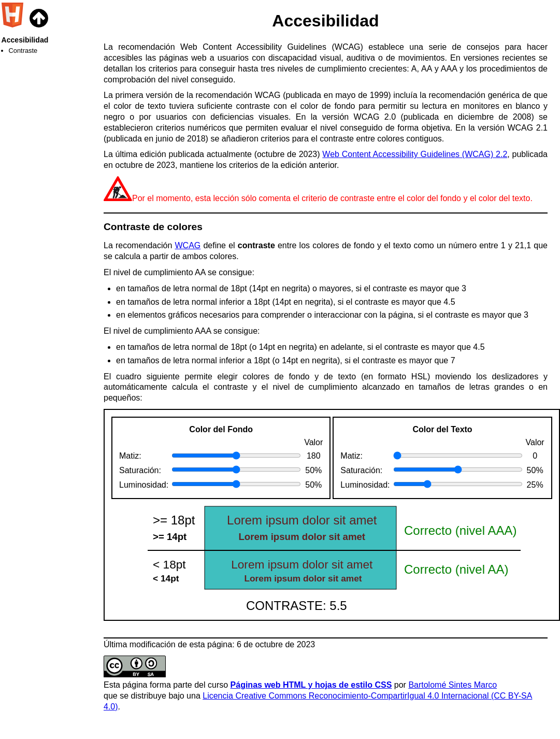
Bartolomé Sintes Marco (453, 685)
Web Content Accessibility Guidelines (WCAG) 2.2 (415, 154)
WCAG (188, 245)
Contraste (23, 51)
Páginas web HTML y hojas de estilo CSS (311, 685)
